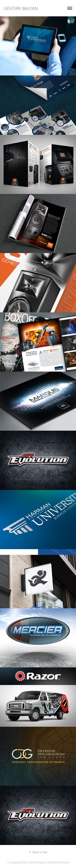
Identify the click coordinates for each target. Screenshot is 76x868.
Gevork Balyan (21, 8)
